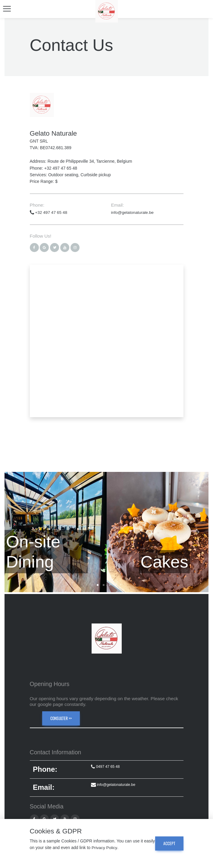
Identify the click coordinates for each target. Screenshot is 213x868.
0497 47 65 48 (105, 767)
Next (196, 533)
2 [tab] (104, 585)
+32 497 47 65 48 (49, 212)
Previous (17, 533)
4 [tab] (116, 585)
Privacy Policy (117, 848)
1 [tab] (98, 585)
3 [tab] (110, 585)
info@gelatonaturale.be (133, 212)
